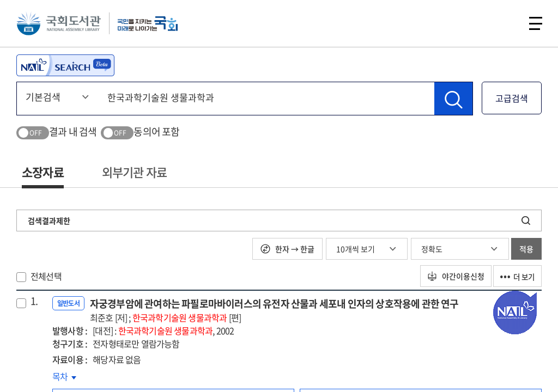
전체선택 (46, 276)
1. (34, 301)
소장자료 (43, 172)
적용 (526, 249)
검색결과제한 (49, 220)
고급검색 (512, 98)
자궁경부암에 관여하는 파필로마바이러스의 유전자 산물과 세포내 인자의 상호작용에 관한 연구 (274, 310)
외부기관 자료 (134, 172)
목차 (64, 376)
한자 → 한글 (287, 249)
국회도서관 (60, 24)
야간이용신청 (450, 276)
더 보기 (515, 276)
